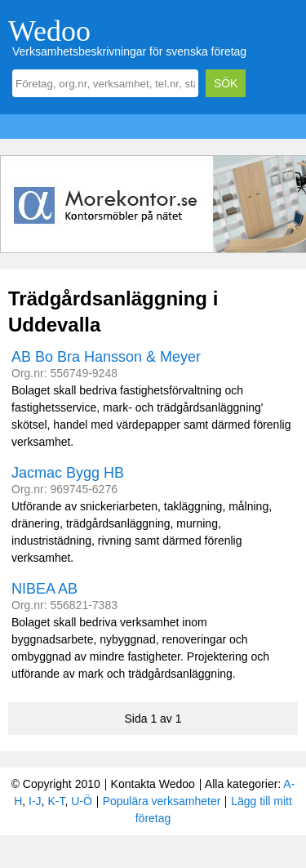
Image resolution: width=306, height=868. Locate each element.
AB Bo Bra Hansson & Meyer (106, 357)
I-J (35, 801)
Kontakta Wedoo (153, 784)
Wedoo (49, 31)
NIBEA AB (44, 589)
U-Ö (82, 801)
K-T (56, 801)
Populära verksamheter (162, 801)
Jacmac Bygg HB (68, 473)
